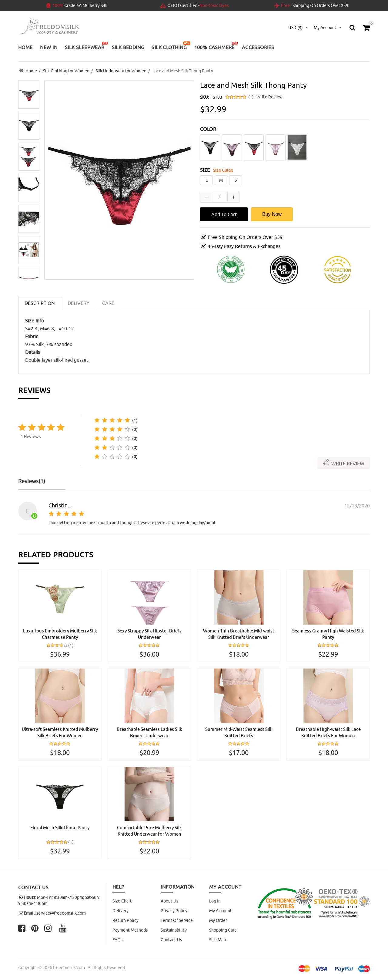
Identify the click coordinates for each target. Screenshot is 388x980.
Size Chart (122, 902)
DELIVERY (79, 302)
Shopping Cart (223, 931)
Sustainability (174, 931)
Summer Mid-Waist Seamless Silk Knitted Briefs (239, 732)
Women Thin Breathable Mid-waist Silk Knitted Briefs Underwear (239, 633)
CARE (108, 302)
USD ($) (296, 28)
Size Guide (223, 169)
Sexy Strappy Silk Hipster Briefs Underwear (149, 633)
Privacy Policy (174, 911)
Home (31, 71)
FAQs (117, 940)
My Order (218, 921)
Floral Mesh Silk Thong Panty (60, 828)
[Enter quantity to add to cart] (220, 196)
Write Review (269, 96)
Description (40, 302)
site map (217, 940)
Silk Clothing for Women (66, 71)
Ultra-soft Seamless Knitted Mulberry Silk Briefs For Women (60, 732)
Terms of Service (177, 921)
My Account (221, 911)
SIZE (205, 169)
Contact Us (171, 940)
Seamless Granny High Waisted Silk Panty (328, 633)
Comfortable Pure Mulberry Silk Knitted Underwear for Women (149, 831)
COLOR (208, 128)
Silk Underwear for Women (121, 71)
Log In (215, 902)
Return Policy (125, 921)
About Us (169, 902)
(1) (251, 96)
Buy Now (272, 213)
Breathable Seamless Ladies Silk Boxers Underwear (149, 732)
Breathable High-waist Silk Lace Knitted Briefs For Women (328, 732)
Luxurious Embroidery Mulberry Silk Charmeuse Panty (60, 633)
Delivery (120, 911)
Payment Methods (130, 931)
